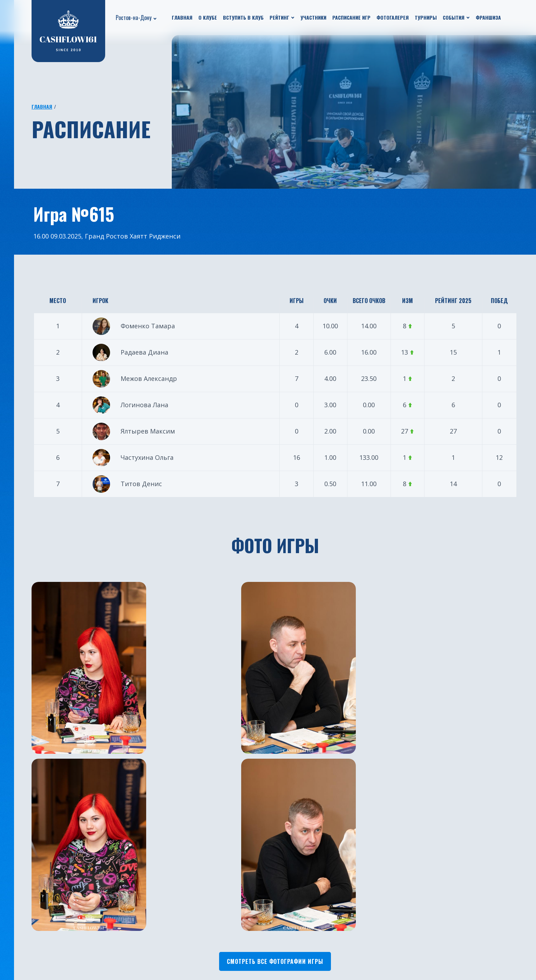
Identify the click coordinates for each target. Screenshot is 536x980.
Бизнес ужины (46, 911)
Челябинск (285, 890)
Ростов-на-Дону (134, 18)
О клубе (208, 17)
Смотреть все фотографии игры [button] (275, 788)
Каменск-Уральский (298, 953)
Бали (277, 900)
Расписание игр (351, 17)
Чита (278, 942)
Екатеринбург (209, 890)
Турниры (426, 17)
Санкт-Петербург (214, 942)
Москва (201, 900)
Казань (200, 911)
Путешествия (45, 921)
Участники (313, 17)
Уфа (195, 921)
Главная (182, 17)
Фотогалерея (393, 17)
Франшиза (488, 17)
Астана (280, 921)
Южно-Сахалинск (214, 953)
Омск (278, 932)
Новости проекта (50, 900)
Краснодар (205, 932)
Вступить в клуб (243, 17)
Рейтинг (279, 17)
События (454, 17)
